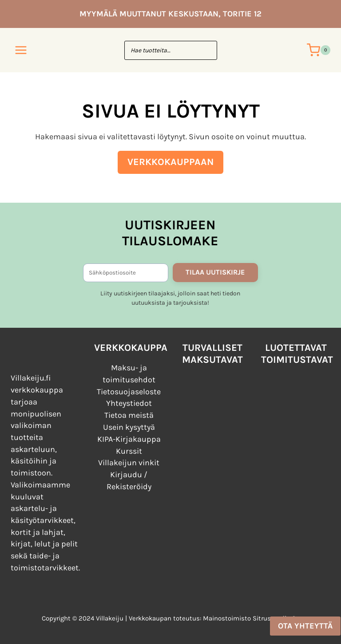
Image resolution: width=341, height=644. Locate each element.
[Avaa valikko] (21, 50)
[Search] (206, 50)
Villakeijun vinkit (129, 461)
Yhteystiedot (129, 401)
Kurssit (129, 449)
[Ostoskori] (319, 50)
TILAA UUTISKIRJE (215, 270)
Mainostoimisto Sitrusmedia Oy (251, 618)
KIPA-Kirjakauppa (129, 437)
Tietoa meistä (129, 413)
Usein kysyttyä (129, 425)
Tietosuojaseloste (129, 389)
